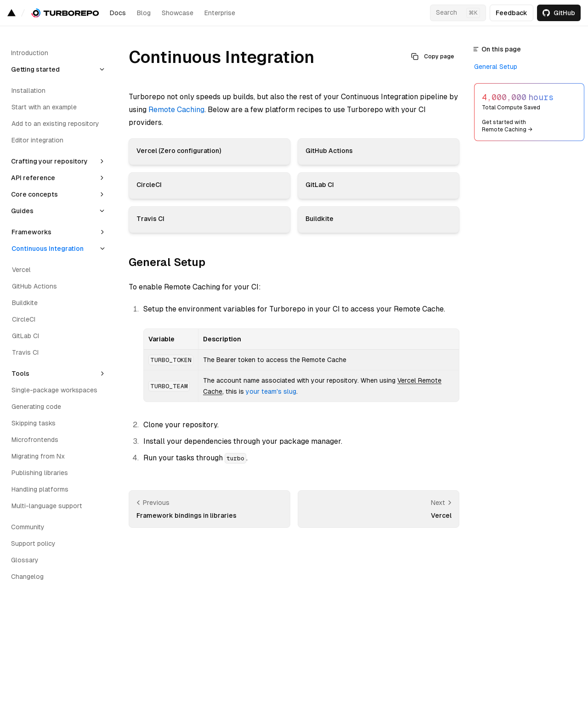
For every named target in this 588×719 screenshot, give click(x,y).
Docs (118, 13)
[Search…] (458, 13)
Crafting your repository (49, 161)
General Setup (167, 262)
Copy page (433, 57)
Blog (144, 13)
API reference (33, 178)
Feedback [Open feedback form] (512, 13)
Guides (22, 211)
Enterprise (220, 13)
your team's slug (271, 391)
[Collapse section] (102, 69)
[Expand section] (102, 161)
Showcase (178, 13)
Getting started (35, 69)
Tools (20, 374)
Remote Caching (176, 110)
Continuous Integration (48, 249)
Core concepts (34, 194)
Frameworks (31, 232)
